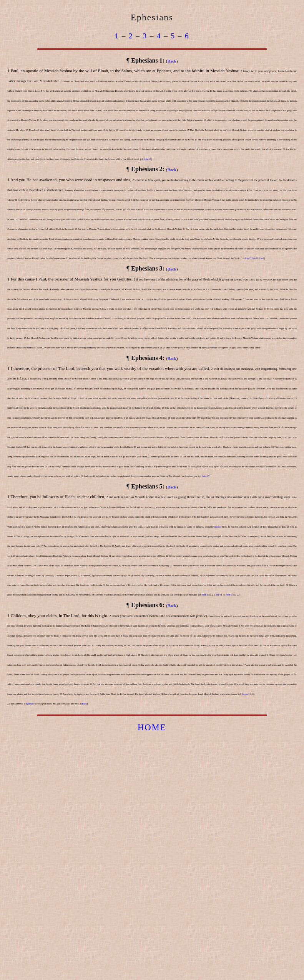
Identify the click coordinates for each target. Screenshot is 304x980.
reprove (218, 527)
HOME (152, 727)
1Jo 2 (262, 258)
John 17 (147, 159)
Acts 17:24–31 (251, 258)
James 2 (246, 694)
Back (172, 61)
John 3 (205, 595)
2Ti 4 (218, 595)
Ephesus (30, 704)
